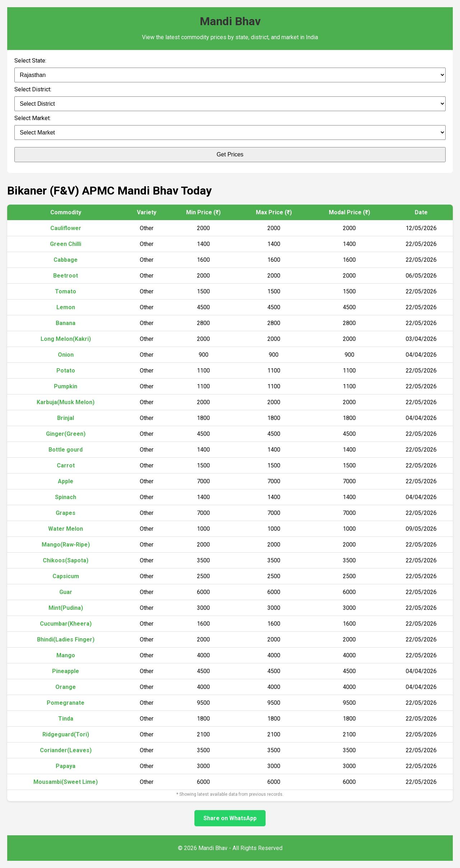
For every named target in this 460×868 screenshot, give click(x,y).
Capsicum (66, 576)
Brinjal (66, 418)
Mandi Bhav (230, 21)
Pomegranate (66, 703)
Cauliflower (66, 228)
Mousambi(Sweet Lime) (66, 782)
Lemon (66, 307)
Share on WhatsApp (230, 818)
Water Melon (66, 529)
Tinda (66, 719)
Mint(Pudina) (66, 608)
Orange (66, 687)
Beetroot (66, 276)
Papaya (66, 766)
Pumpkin (66, 386)
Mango (66, 655)
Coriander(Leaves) (66, 750)
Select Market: (33, 118)
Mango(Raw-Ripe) (66, 545)
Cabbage (66, 260)
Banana (66, 323)
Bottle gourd (66, 450)
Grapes (66, 513)
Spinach (66, 497)
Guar (66, 592)
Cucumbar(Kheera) (66, 624)
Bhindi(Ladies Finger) (66, 639)
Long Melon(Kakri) (66, 339)
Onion (66, 355)
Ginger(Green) (66, 434)
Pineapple (66, 671)
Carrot (66, 465)
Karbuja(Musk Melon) (66, 402)
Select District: (33, 89)
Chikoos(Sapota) (66, 560)
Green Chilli (66, 244)
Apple (66, 481)
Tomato (66, 291)
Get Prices (230, 154)
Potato (66, 371)
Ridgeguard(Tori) (66, 734)
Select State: (30, 61)
